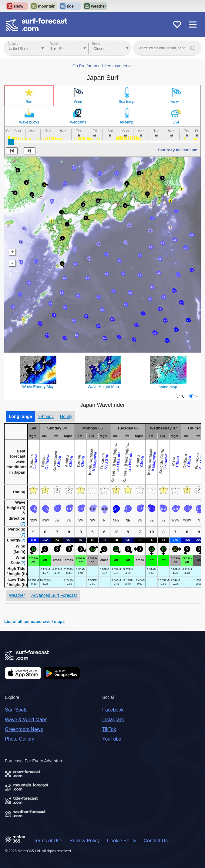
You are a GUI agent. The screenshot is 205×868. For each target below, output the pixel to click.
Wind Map (168, 387)
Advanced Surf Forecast (54, 595)
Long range (20, 416)
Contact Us (156, 841)
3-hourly (46, 416)
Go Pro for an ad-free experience (103, 66)
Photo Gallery (20, 739)
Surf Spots (16, 710)
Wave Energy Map (38, 387)
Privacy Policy (85, 841)
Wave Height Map (103, 387)
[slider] (11, 142)
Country (13, 44)
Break (96, 44)
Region (55, 44)
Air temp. (127, 122)
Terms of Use (48, 841)
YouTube (112, 739)
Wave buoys (29, 122)
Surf (29, 102)
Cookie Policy (122, 841)
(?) (23, 523)
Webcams (78, 122)
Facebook (113, 710)
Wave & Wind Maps (26, 720)
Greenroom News (24, 729)
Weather (17, 595)
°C (182, 396)
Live (176, 122)
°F (196, 396)
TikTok (109, 729)
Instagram (113, 720)
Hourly (66, 416)
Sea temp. (127, 102)
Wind (78, 102)
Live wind (176, 102)
